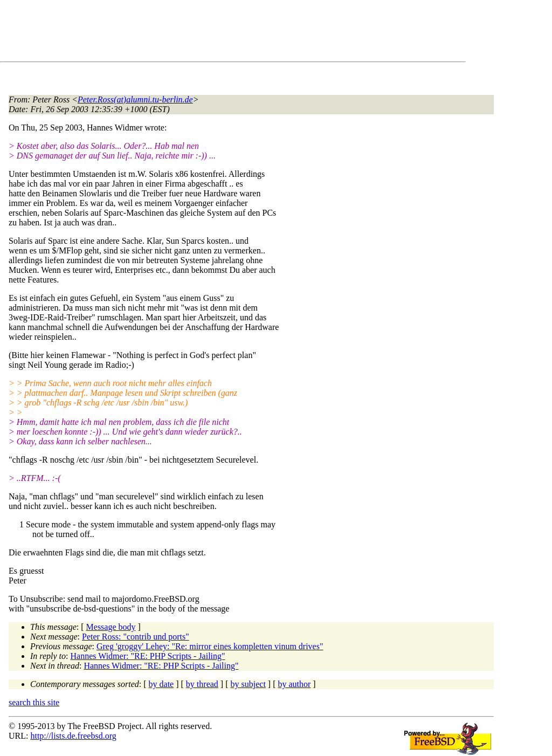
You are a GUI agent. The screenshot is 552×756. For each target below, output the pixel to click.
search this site (34, 702)
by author (294, 684)
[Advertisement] (205, 33)
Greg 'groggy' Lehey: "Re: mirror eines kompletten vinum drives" (210, 646)
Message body (111, 627)
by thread (202, 684)
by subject (248, 684)
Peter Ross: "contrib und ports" (136, 637)
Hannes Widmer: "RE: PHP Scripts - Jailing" (148, 656)
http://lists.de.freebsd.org (73, 736)
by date (161, 684)
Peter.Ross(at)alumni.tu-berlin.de (135, 99)
